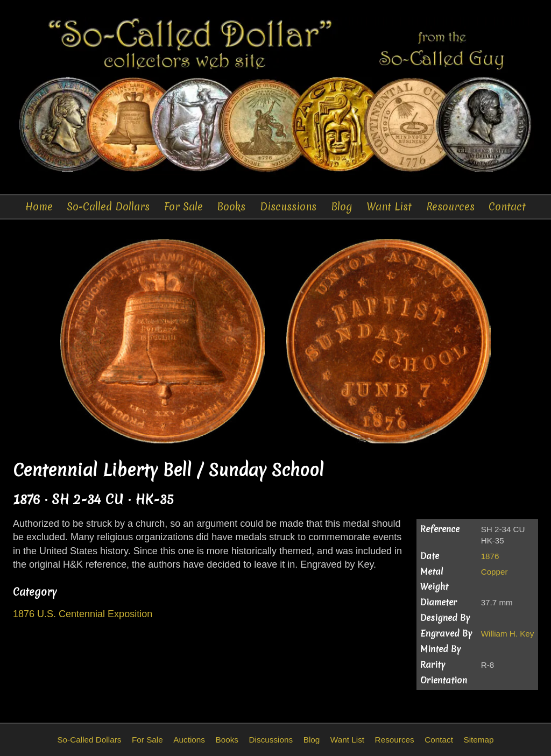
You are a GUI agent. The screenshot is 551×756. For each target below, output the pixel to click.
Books (231, 207)
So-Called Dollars (108, 207)
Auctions (189, 740)
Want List (389, 207)
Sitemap (478, 740)
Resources (450, 207)
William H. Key (508, 634)
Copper (495, 572)
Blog (342, 207)
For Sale (183, 207)
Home (39, 207)
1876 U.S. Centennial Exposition (83, 614)
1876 (490, 556)
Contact (507, 207)
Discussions (288, 207)
